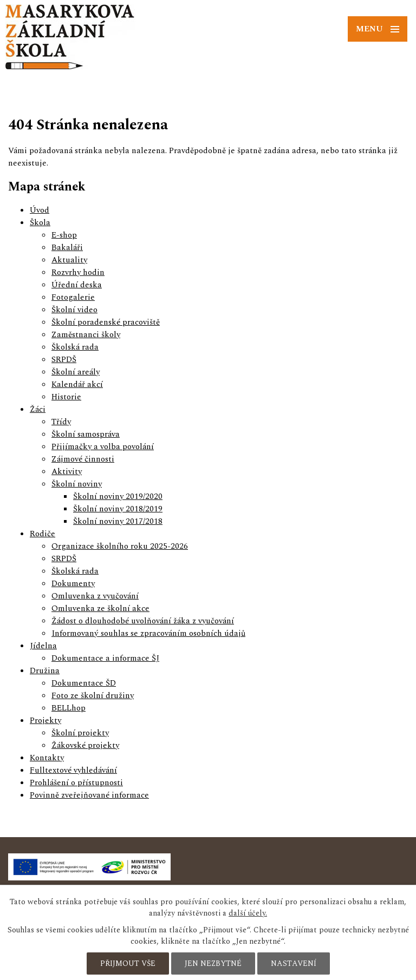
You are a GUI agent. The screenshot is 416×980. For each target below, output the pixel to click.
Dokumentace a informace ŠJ (105, 658)
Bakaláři (67, 248)
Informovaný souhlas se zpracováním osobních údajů (148, 633)
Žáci (38, 409)
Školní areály (76, 372)
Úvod (40, 210)
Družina (45, 671)
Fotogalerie (73, 297)
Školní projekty (80, 733)
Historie (66, 397)
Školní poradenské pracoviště (106, 322)
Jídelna (43, 646)
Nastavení (294, 963)
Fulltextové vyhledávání (73, 770)
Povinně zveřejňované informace (89, 795)
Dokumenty (73, 584)
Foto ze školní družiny (93, 696)
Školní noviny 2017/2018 (118, 521)
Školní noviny (77, 484)
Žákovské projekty (85, 745)
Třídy (61, 422)
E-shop (64, 235)
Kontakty (47, 758)
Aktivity (67, 472)
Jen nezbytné (213, 963)
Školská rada (75, 347)
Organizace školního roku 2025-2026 (120, 546)
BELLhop (69, 708)
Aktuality (69, 260)
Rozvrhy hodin (78, 272)
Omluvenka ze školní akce (100, 609)
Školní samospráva (86, 434)
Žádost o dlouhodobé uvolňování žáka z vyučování (143, 621)
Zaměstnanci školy (86, 335)
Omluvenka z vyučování (95, 596)
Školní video (74, 310)
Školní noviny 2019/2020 (118, 496)
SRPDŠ (64, 360)
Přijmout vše (128, 963)
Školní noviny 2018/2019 (118, 509)
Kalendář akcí (77, 384)
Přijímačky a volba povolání (103, 447)
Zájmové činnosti (83, 459)
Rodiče (43, 534)
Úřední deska (77, 285)
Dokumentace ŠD (84, 683)
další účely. (248, 913)
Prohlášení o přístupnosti (76, 783)
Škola (40, 223)
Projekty (45, 721)
